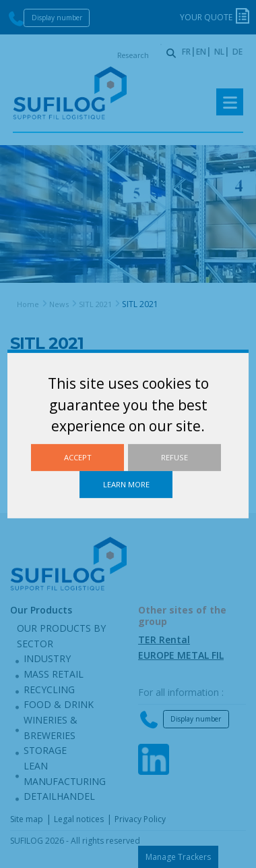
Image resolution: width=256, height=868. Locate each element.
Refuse (174, 457)
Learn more (126, 484)
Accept (78, 457)
